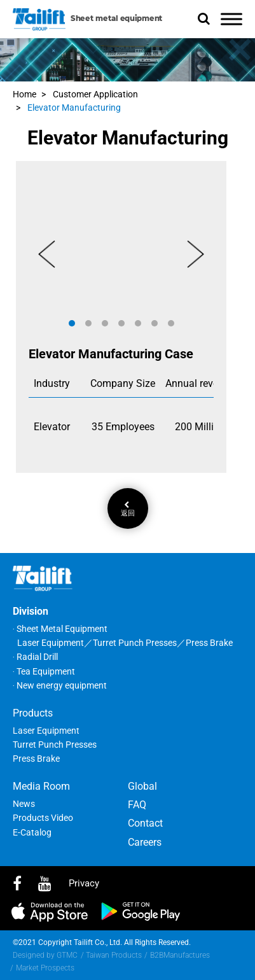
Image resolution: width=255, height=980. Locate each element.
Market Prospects (45, 968)
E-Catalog (32, 832)
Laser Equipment (46, 731)
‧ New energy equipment (60, 685)
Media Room (41, 786)
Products (33, 713)
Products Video (43, 818)
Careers (145, 842)
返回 (127, 509)
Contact (145, 823)
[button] (72, 323)
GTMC (67, 955)
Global (142, 786)
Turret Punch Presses (55, 745)
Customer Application (95, 94)
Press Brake (36, 759)
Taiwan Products (114, 955)
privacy (84, 883)
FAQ (137, 805)
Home (24, 94)
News (24, 804)
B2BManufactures (180, 955)
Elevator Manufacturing (74, 108)
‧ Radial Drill (35, 657)
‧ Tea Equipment (44, 671)
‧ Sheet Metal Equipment (60, 629)
